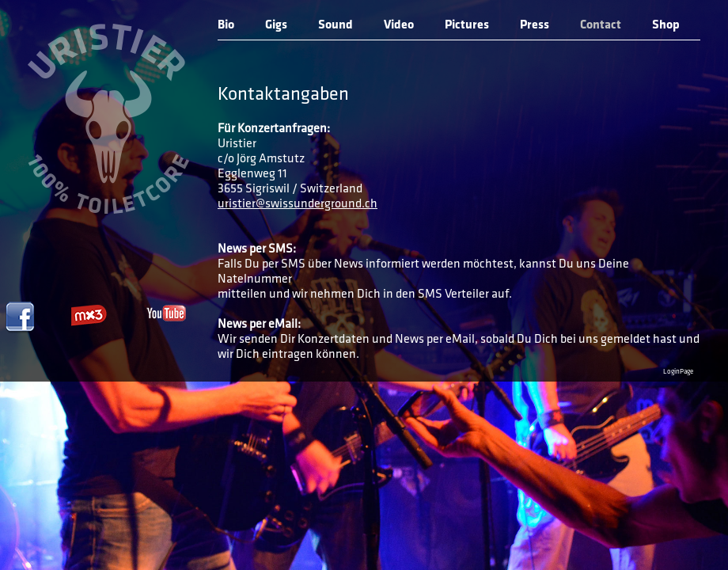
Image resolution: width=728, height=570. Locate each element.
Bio (226, 25)
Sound (336, 25)
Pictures (467, 25)
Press (535, 25)
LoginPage (678, 372)
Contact (601, 25)
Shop (666, 25)
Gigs (276, 25)
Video (399, 25)
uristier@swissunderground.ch (298, 204)
